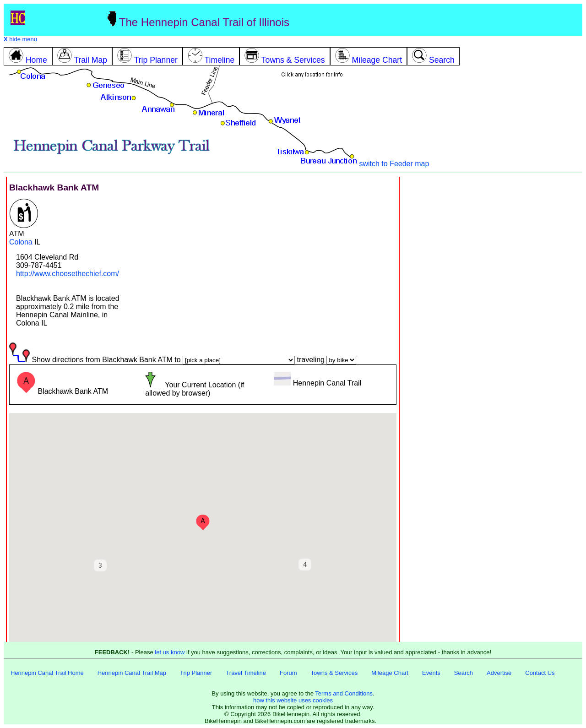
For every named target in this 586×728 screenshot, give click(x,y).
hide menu (20, 39)
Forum (288, 673)
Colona (21, 242)
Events (431, 673)
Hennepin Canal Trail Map (132, 673)
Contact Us (540, 673)
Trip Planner (196, 673)
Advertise (499, 673)
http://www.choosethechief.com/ (68, 274)
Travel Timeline (246, 673)
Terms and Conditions (344, 693)
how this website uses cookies (293, 700)
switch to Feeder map (394, 164)
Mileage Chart (390, 673)
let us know (170, 652)
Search (464, 673)
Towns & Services (334, 673)
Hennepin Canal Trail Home (47, 673)
